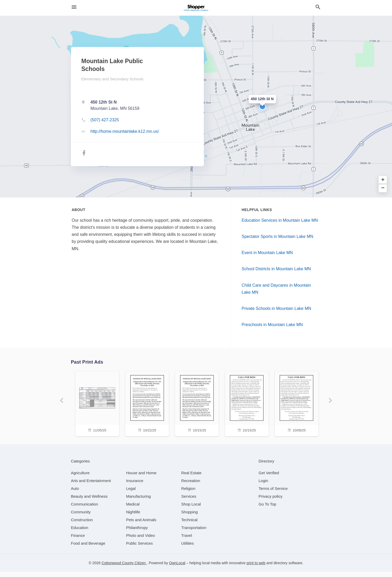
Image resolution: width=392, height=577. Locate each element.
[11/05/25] (93, 403)
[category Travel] (186, 541)
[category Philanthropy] (137, 533)
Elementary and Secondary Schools (112, 79)
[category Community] (81, 517)
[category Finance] (78, 541)
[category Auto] (75, 494)
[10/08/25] (299, 403)
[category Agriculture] (80, 478)
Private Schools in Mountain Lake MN (276, 308)
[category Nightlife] (133, 517)
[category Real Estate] (191, 478)
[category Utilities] (187, 548)
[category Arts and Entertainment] (91, 486)
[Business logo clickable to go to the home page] (196, 8)
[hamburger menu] (74, 7)
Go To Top (267, 509)
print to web (256, 568)
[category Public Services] (140, 548)
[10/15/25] (196, 403)
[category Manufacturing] (139, 501)
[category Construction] (82, 525)
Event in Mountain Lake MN (267, 253)
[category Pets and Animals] (141, 525)
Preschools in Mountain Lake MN (272, 325)
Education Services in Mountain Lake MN (280, 220)
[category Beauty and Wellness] (89, 501)
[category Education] (80, 533)
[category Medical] (133, 509)
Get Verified (269, 478)
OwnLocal (177, 568)
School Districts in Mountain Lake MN (276, 269)
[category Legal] (131, 494)
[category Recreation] (191, 486)
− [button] (383, 188)
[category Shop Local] (191, 509)
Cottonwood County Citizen (124, 568)
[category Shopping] (189, 517)
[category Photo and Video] (141, 541)
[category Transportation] (194, 533)
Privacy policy (271, 501)
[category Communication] (84, 509)
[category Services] (189, 501)
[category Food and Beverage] (88, 548)
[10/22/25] (144, 403)
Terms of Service (273, 494)
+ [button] (383, 180)
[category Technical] (189, 525)
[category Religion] (188, 494)
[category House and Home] (141, 478)
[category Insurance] (135, 486)
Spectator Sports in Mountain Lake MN (277, 236)
